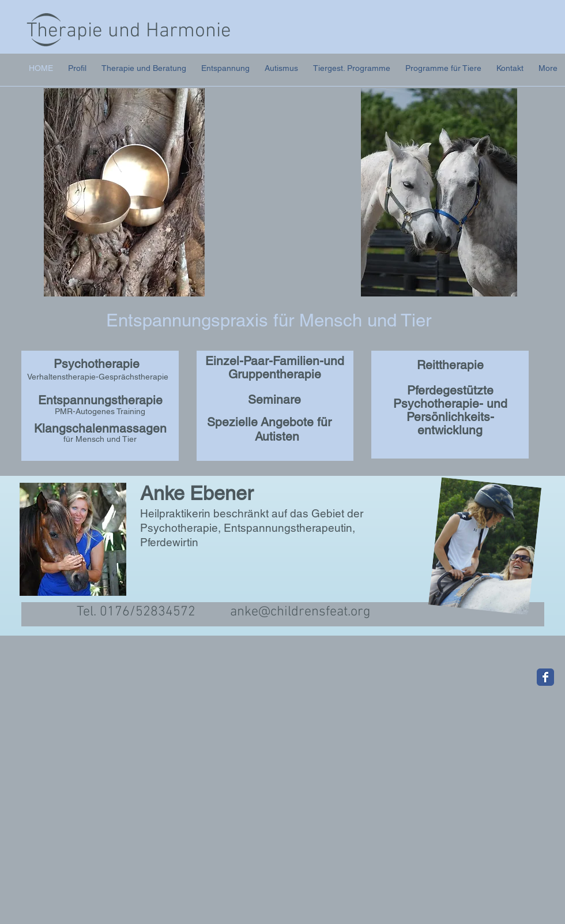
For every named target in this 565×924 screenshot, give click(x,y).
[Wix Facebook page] (545, 677)
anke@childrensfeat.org (300, 612)
